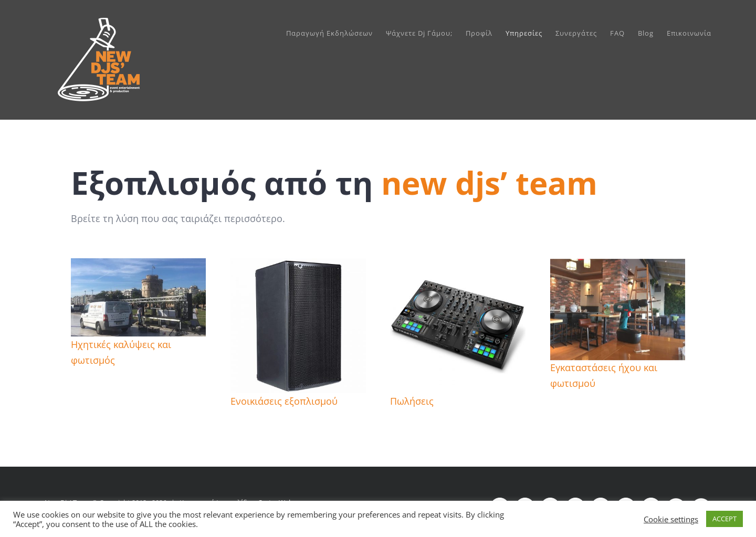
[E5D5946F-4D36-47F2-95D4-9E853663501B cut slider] (138, 266)
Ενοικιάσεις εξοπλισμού (284, 401)
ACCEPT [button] (724, 519)
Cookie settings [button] (671, 519)
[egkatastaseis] (618, 268)
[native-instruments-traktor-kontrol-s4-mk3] (458, 266)
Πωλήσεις (412, 401)
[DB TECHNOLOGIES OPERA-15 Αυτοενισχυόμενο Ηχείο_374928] (298, 266)
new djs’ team (489, 183)
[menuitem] (336, 33)
